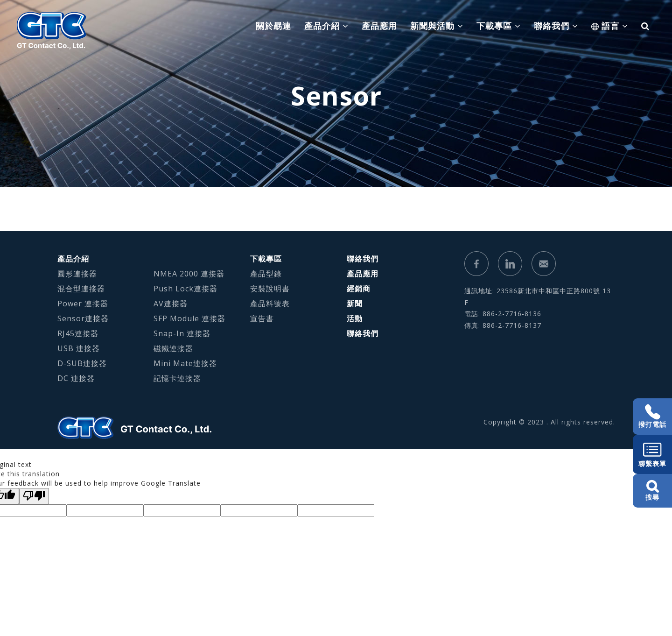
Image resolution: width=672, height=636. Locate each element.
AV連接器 (171, 304)
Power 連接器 (83, 304)
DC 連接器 (76, 378)
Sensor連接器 (83, 318)
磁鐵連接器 (173, 348)
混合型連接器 (81, 289)
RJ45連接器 (78, 333)
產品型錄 (266, 274)
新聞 (355, 304)
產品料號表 (270, 304)
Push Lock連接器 (185, 289)
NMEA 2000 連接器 (189, 274)
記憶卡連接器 (177, 378)
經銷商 (359, 289)
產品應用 (379, 26)
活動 (355, 318)
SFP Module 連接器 (189, 318)
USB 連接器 (79, 348)
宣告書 (262, 318)
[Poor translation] (34, 496)
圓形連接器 (77, 274)
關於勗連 (273, 26)
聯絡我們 (363, 259)
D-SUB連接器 (82, 363)
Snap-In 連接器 (182, 333)
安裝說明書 (270, 289)
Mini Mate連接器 (185, 363)
